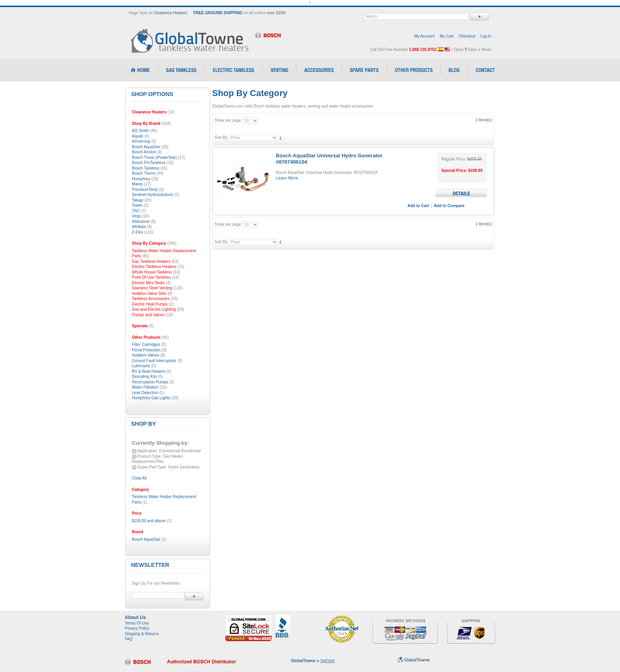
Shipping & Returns (142, 634)
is (313, 661)
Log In (486, 36)
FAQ (129, 639)
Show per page (228, 120)
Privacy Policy (137, 628)
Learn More (287, 178)
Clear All (139, 478)
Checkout (467, 36)
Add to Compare (449, 206)
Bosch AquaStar (146, 539)
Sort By (221, 137)
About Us (135, 617)
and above (149, 521)
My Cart (447, 36)
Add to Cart (418, 206)
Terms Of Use (137, 623)
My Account (424, 36)
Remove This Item (134, 451)
